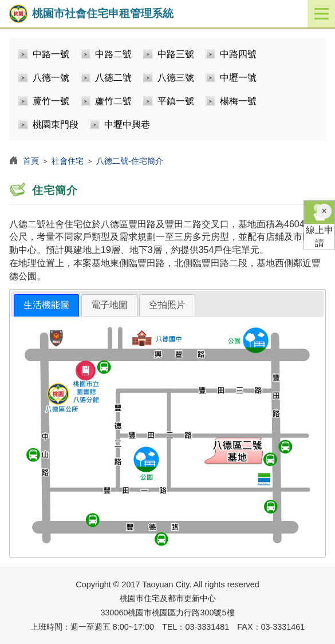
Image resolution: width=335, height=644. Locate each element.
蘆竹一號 (51, 101)
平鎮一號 (176, 101)
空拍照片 (167, 305)
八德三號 (176, 78)
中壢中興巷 (127, 125)
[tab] (46, 305)
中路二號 (113, 54)
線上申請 (319, 224)
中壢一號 (238, 78)
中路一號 (51, 54)
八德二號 (113, 78)
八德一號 (51, 78)
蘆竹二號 (113, 101)
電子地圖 (109, 305)
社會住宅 (68, 161)
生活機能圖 (46, 305)
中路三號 (176, 54)
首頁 (31, 161)
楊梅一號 (238, 101)
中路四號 (238, 54)
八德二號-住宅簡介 (130, 161)
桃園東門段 (56, 125)
